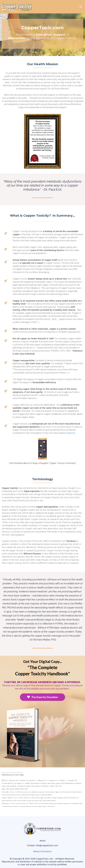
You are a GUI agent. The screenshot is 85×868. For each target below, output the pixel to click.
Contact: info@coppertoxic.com (42, 845)
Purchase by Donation (42, 697)
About (42, 841)
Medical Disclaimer (42, 851)
